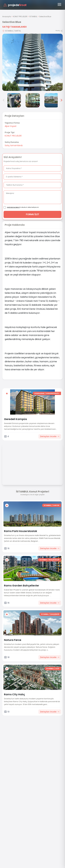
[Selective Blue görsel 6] (52, 100)
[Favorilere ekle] (7, 393)
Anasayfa (7, 16)
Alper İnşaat (11, 126)
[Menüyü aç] (59, 4)
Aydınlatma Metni (13, 207)
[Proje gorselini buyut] (32, 62)
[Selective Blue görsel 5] (33, 100)
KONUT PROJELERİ (20, 16)
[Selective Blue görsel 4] (14, 100)
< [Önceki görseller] (4, 100)
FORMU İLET (33, 214)
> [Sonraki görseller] (61, 100)
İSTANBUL (33, 16)
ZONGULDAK (39, 393)
